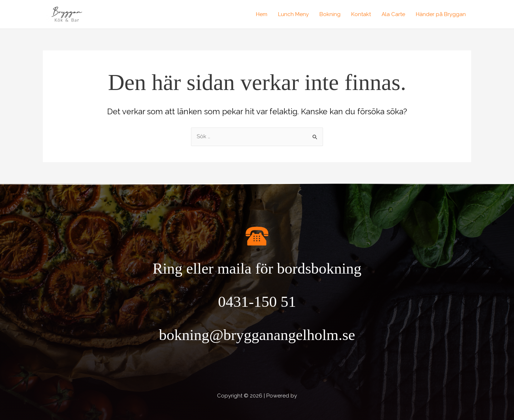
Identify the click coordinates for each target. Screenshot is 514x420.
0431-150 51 (257, 302)
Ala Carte (393, 14)
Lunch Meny (293, 14)
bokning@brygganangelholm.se (257, 335)
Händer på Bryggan (441, 14)
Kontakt (361, 14)
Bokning (330, 14)
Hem (262, 14)
